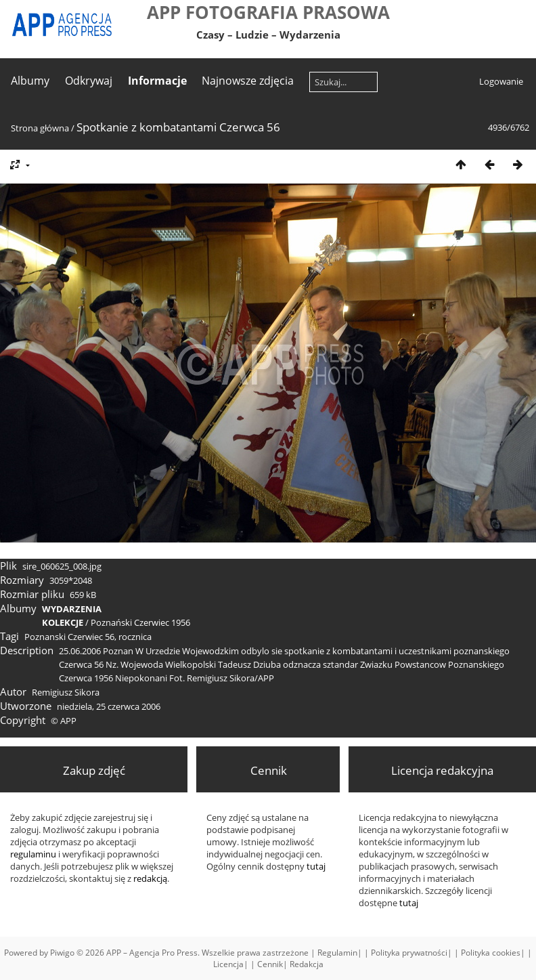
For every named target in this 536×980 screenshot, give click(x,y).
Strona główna (40, 128)
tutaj (409, 903)
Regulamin (337, 953)
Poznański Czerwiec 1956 (140, 622)
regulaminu (33, 854)
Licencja (228, 964)
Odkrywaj (89, 81)
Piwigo (62, 953)
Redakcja (307, 964)
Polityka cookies (491, 953)
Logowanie (501, 81)
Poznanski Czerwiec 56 (69, 637)
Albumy (30, 81)
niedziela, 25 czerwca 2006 (109, 706)
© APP (64, 721)
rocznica (135, 637)
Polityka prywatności (409, 953)
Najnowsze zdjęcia (248, 81)
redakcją (150, 878)
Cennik (270, 964)
